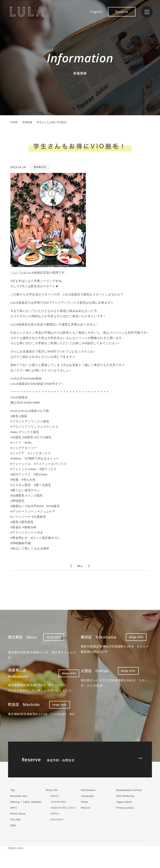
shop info (54, 637)
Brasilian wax (19, 796)
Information (88, 790)
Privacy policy (125, 808)
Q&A (13, 825)
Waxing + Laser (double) (26, 802)
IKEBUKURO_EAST (63, 808)
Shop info (52, 790)
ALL (80, 566)
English (96, 12)
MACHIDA (57, 819)
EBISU (55, 796)
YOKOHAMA (58, 802)
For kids (16, 819)
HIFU (14, 808)
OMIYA (55, 814)
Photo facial (18, 814)
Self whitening (125, 796)
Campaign (87, 796)
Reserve (122, 12)
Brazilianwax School (129, 790)
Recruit (86, 808)
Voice (85, 802)
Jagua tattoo (124, 802)
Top (13, 790)
